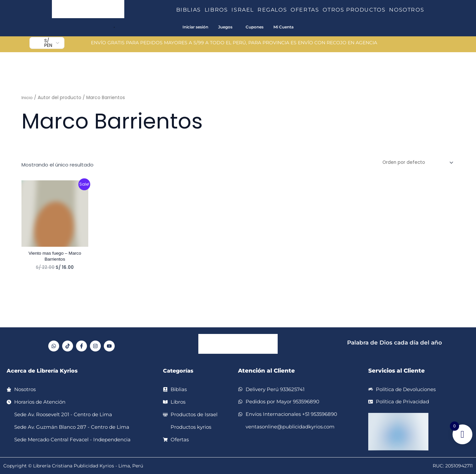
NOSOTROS (407, 10)
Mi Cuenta (283, 27)
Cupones (255, 27)
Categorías (179, 371)
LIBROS (218, 10)
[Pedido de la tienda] (414, 163)
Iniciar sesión (195, 27)
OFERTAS (307, 10)
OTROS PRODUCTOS (356, 10)
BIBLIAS (190, 10)
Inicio (27, 98)
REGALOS (274, 10)
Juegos (225, 27)
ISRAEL (244, 10)
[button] (204, 10)
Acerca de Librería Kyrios (44, 371)
